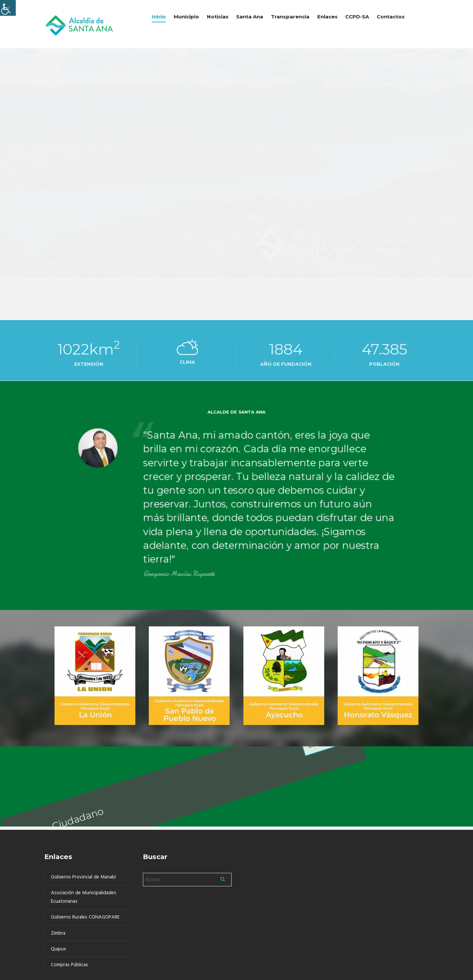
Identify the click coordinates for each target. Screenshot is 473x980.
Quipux (58, 949)
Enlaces (327, 17)
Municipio (186, 17)
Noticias (218, 17)
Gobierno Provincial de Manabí (83, 877)
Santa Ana (250, 17)
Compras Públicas (69, 965)
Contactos (391, 17)
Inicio (159, 17)
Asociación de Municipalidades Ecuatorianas (84, 897)
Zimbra (58, 933)
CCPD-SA (357, 17)
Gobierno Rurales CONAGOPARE (85, 917)
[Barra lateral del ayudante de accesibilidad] (8, 8)
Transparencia (290, 17)
